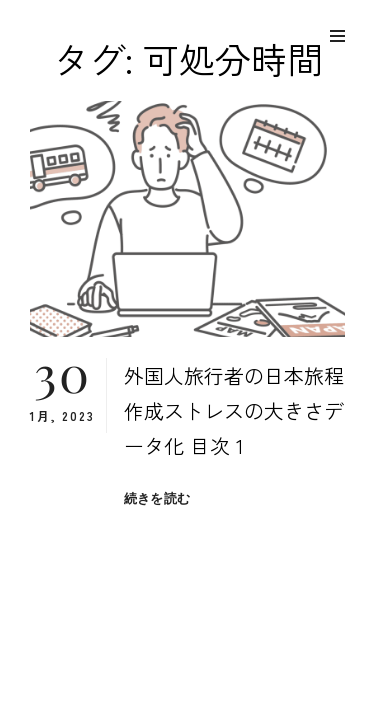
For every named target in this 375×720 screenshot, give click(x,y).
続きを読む (157, 498)
